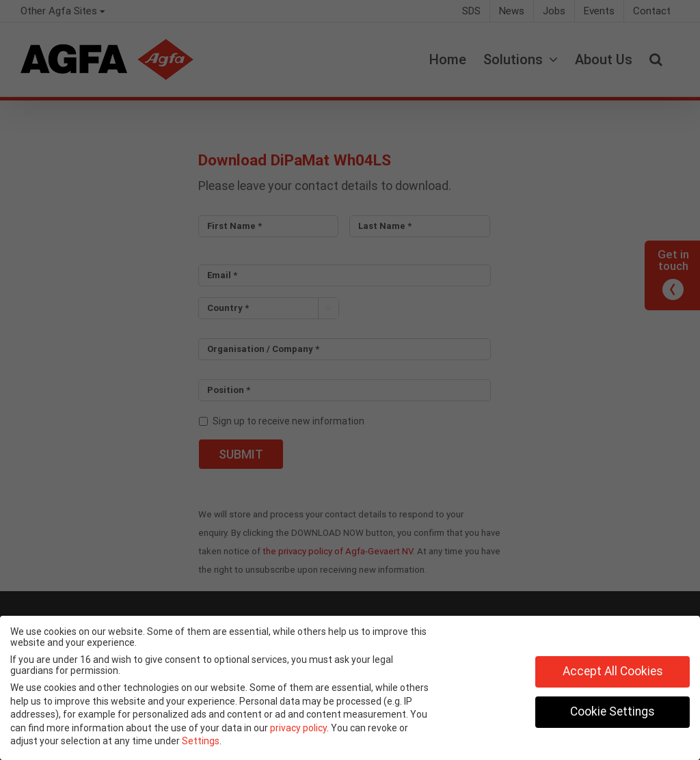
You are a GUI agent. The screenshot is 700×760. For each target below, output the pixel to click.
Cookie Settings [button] (612, 711)
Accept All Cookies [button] (613, 671)
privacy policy (298, 728)
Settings (201, 741)
